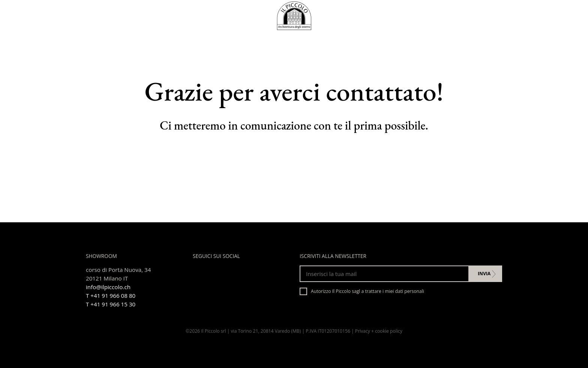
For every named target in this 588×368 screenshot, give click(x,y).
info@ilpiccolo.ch (108, 287)
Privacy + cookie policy (379, 331)
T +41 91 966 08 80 (111, 296)
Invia (484, 274)
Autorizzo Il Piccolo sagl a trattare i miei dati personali (362, 291)
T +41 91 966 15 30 (111, 304)
